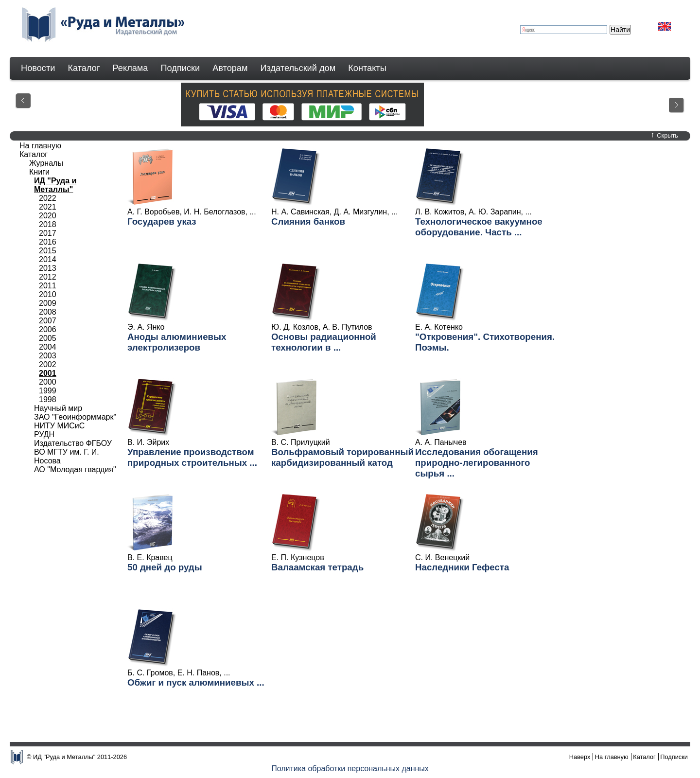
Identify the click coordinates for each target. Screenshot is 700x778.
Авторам (230, 68)
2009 (48, 303)
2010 (48, 294)
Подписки (181, 68)
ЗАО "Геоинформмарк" (75, 417)
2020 (48, 216)
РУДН (44, 434)
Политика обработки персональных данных (350, 769)
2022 (48, 198)
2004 (48, 347)
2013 (48, 268)
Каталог (84, 68)
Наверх (580, 757)
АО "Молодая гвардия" (75, 469)
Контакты (367, 68)
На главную (40, 146)
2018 (48, 224)
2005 (48, 338)
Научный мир (58, 408)
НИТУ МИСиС (59, 426)
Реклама (131, 68)
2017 (48, 233)
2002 (48, 364)
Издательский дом (298, 68)
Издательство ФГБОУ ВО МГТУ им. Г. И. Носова (73, 452)
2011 (48, 286)
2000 (48, 382)
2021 (48, 207)
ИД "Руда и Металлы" (55, 185)
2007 (48, 321)
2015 (48, 251)
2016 (48, 242)
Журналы (46, 163)
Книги (39, 172)
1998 (48, 399)
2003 (48, 356)
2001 (48, 373)
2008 (48, 312)
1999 (48, 391)
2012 (48, 277)
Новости (38, 68)
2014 (48, 259)
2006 (48, 329)
